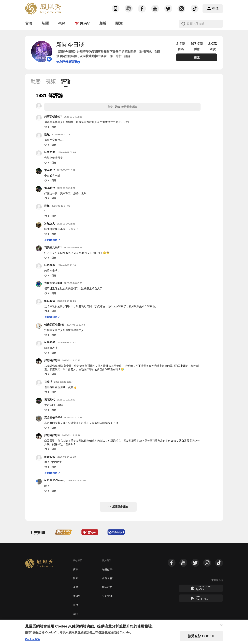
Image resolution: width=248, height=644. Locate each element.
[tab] (35, 83)
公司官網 (107, 596)
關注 (76, 614)
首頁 (76, 569)
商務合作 (107, 578)
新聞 (76, 578)
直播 (76, 605)
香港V (77, 596)
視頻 (76, 587)
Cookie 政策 (33, 639)
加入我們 (107, 587)
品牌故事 (107, 569)
